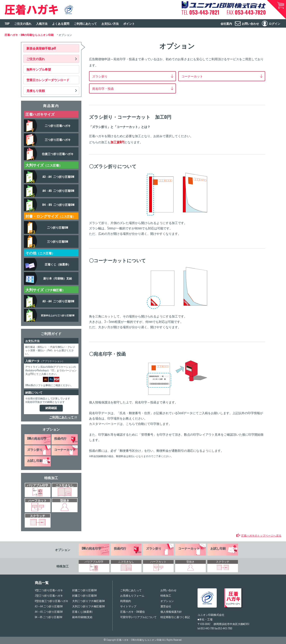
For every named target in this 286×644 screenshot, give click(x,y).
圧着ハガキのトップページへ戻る (261, 535)
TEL (200, 12)
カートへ (276, 10)
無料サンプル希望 (39, 69)
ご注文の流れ (36, 59)
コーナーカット (192, 76)
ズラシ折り (100, 76)
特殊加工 (51, 478)
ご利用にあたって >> (63, 417)
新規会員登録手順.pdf (41, 48)
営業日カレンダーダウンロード (48, 80)
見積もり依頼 (36, 91)
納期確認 (51, 408)
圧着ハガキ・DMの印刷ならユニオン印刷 (139, 640)
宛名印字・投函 (103, 88)
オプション (51, 429)
